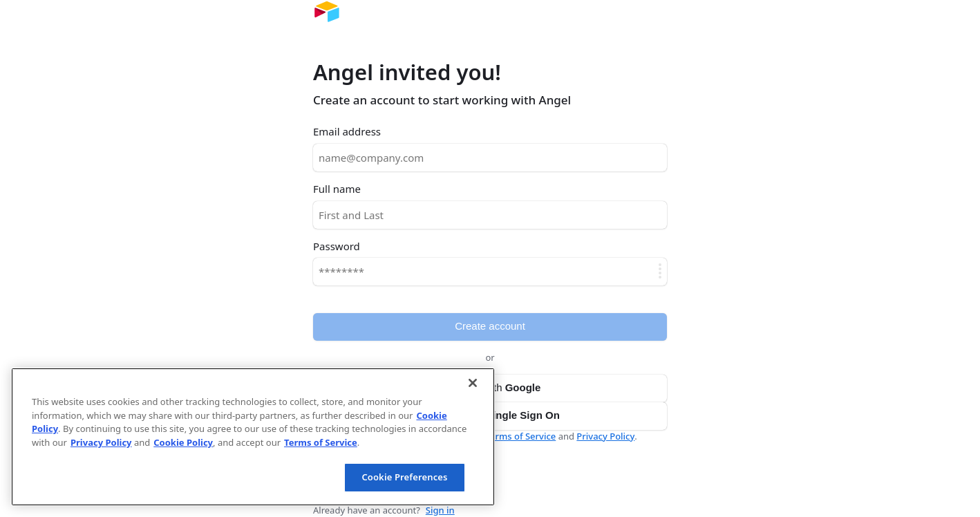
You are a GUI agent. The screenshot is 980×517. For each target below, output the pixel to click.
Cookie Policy (183, 442)
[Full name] (490, 215)
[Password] (490, 272)
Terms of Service (521, 436)
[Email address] (490, 158)
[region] (253, 437)
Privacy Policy (605, 436)
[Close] (473, 383)
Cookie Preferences (404, 477)
